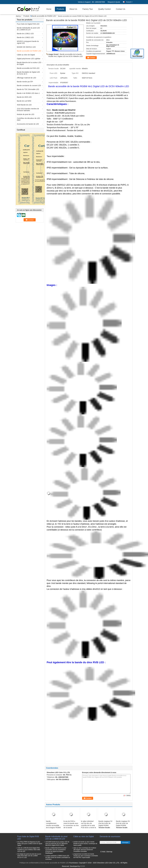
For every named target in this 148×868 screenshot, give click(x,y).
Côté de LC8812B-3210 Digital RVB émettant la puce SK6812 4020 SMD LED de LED (29, 850)
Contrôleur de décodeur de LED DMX (29, 119)
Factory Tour (88, 9)
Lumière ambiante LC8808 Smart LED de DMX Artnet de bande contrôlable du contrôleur (58, 857)
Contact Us (121, 9)
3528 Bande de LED (24, 105)
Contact (92, 58)
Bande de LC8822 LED (25, 37)
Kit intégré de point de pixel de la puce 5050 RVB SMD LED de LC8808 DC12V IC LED (29, 856)
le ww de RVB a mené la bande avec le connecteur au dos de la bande (71, 824)
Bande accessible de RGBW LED (44, 16)
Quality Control (104, 9)
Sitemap (109, 852)
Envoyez (125, 842)
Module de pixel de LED (26, 114)
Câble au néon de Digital (26, 55)
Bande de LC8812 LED (25, 34)
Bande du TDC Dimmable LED (28, 89)
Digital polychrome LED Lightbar (29, 59)
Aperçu (18, 16)
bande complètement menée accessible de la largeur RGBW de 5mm (53, 825)
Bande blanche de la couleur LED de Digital (29, 63)
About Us (73, 9)
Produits (26, 16)
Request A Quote (114, 2)
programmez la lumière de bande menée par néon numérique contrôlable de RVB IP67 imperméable (86, 856)
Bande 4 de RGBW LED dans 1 (28, 93)
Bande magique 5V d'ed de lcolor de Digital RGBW (105, 823)
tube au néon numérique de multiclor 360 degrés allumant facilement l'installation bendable (85, 850)
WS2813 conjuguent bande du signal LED (28, 42)
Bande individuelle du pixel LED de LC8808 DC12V (28, 29)
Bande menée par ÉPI (25, 82)
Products (60, 9)
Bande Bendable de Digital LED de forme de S (28, 73)
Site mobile (105, 855)
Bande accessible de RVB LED (28, 68)
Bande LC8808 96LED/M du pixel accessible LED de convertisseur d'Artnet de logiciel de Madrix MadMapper (56, 851)
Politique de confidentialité (29, 863)
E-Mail (103, 852)
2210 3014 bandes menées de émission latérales (28, 110)
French (129, 2)
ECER (83, 866)
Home (49, 9)
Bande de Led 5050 (24, 101)
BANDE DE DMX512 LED (26, 47)
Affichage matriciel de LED (27, 78)
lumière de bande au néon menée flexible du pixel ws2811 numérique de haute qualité (85, 844)
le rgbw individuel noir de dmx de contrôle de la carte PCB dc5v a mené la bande (88, 825)
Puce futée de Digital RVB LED (28, 24)
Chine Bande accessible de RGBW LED (54, 863)
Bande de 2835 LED (24, 97)
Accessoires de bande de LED (28, 124)
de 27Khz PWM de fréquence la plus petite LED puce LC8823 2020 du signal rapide (30, 844)
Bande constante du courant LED (29, 85)
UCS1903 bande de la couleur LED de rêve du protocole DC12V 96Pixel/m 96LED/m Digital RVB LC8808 (57, 844)
